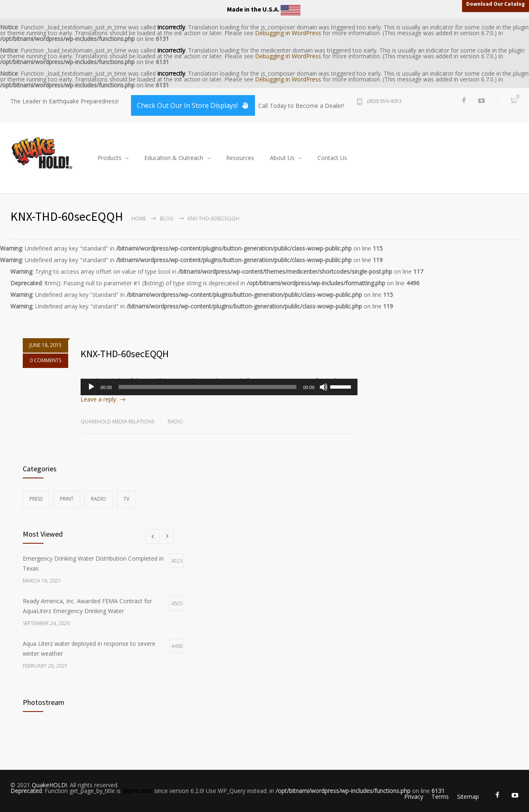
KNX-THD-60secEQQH (125, 354)
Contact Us (332, 158)
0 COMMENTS (45, 368)
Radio (175, 422)
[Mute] (324, 387)
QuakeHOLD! (49, 785)
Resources (240, 158)
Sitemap (468, 796)
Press (36, 499)
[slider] (208, 387)
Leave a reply (98, 399)
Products (110, 158)
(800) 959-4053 (384, 101)
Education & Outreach (174, 158)
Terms (440, 796)
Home (139, 219)
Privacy (414, 796)
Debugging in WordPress (288, 33)
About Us (282, 158)
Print (67, 499)
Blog (167, 219)
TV (126, 499)
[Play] (91, 387)
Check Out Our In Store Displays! (193, 105)
